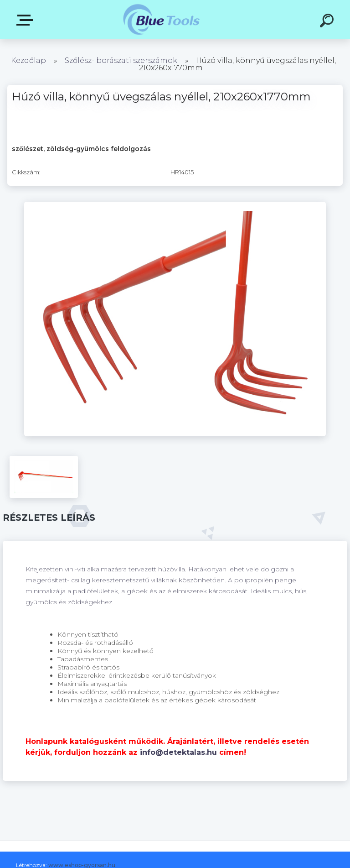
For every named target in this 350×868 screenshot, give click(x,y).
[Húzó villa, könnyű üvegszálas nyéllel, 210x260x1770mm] (175, 205)
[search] (328, 22)
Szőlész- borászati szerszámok (121, 60)
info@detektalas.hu (178, 752)
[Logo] (162, 19)
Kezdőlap (28, 60)
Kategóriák (26, 20)
